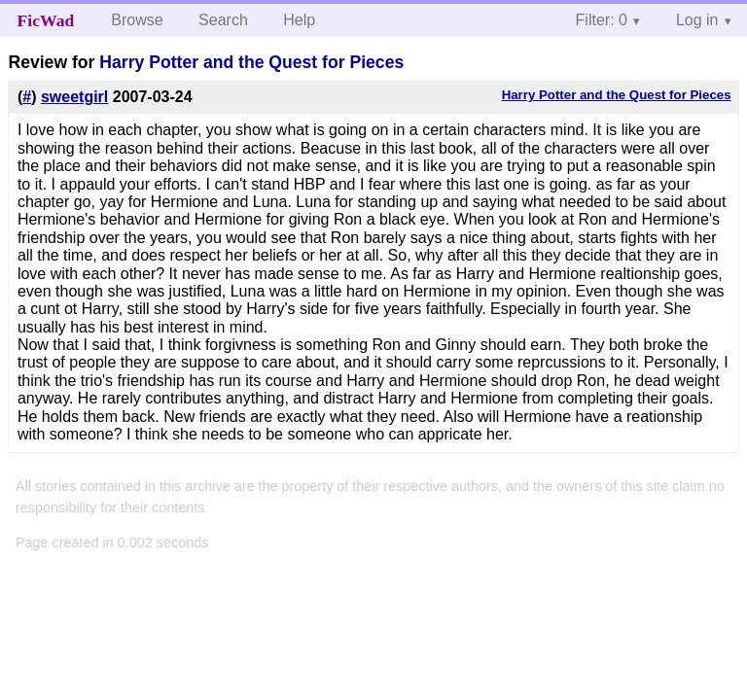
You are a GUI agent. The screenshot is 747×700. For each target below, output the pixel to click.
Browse (137, 20)
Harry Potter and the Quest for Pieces (251, 62)
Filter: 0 (602, 20)
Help (299, 20)
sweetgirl (74, 97)
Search (223, 20)
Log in (697, 20)
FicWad (46, 20)
